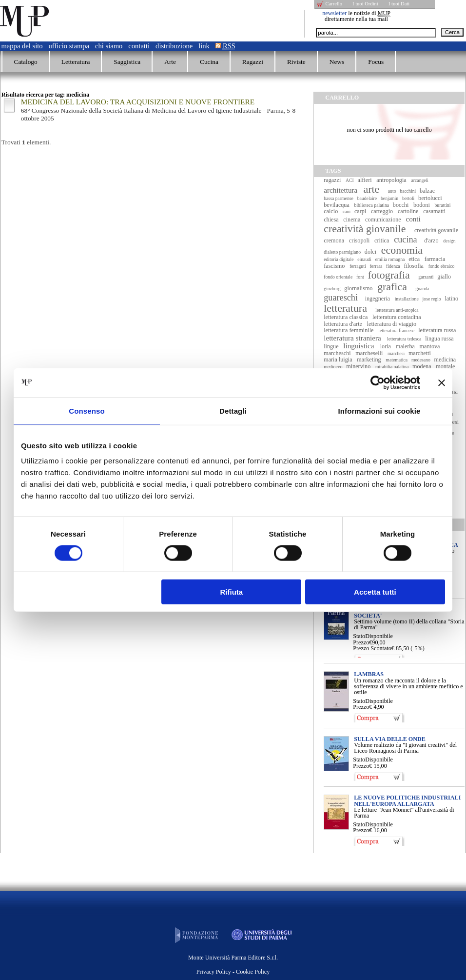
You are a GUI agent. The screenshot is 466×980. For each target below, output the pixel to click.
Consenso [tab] (87, 410)
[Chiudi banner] (442, 382)
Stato (359, 636)
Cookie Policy (253, 972)
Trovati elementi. (26, 142)
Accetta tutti (375, 592)
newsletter (334, 13)
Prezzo (361, 642)
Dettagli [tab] (233, 410)
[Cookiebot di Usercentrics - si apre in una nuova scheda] (378, 382)
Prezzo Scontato (372, 648)
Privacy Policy (214, 972)
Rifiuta (232, 592)
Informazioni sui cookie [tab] (379, 410)
